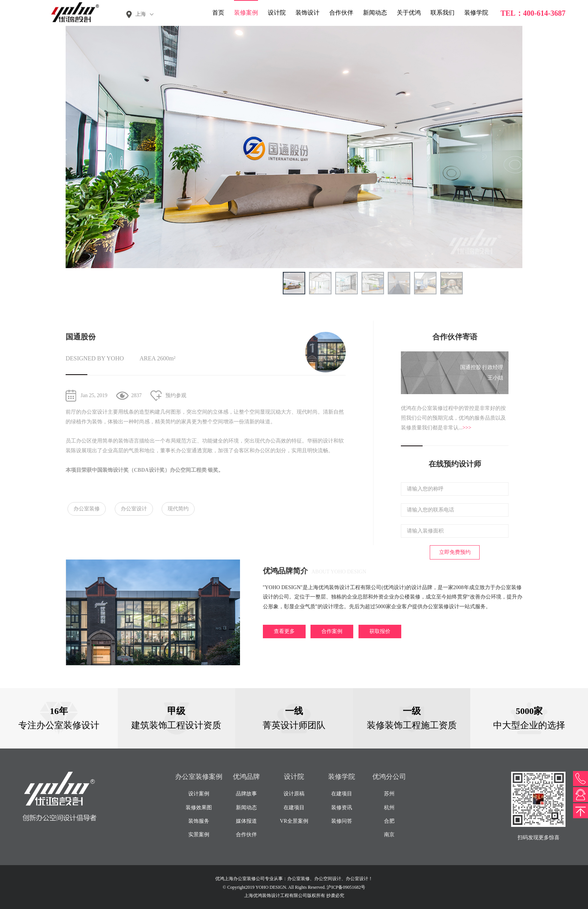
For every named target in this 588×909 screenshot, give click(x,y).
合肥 (389, 821)
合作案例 (332, 631)
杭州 (389, 808)
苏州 (389, 794)
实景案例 (199, 835)
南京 (389, 835)
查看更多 (284, 631)
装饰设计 (307, 13)
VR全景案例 (294, 821)
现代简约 (178, 509)
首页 (218, 13)
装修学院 (476, 13)
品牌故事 (246, 794)
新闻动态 (375, 13)
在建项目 (294, 808)
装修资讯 (342, 808)
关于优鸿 (409, 13)
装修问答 (342, 821)
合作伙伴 (341, 13)
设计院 (277, 13)
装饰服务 (199, 821)
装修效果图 (199, 808)
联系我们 (442, 13)
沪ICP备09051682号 (346, 887)
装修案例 (246, 13)
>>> (467, 428)
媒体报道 (246, 821)
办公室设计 (134, 509)
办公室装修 (87, 509)
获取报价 (380, 631)
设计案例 (199, 794)
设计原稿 (294, 794)
